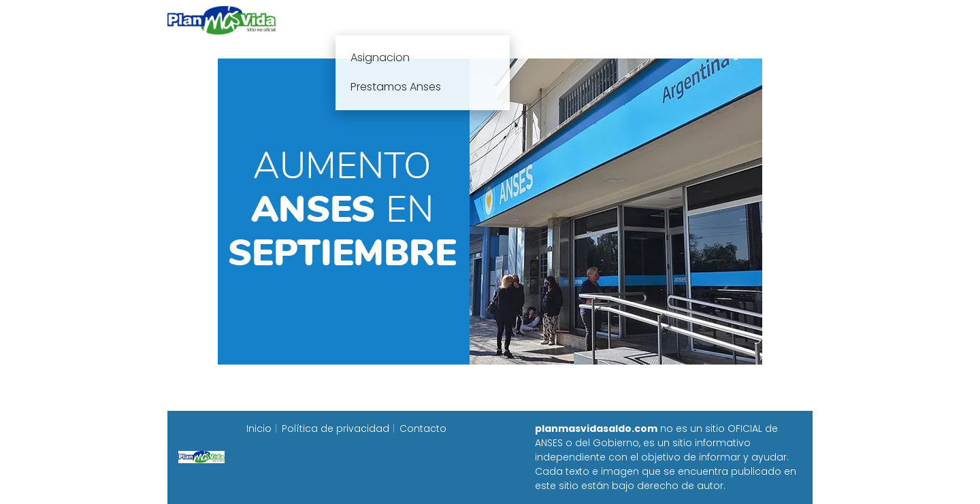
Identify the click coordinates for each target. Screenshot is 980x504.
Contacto (423, 429)
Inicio (339, 20)
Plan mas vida (410, 20)
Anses (483, 20)
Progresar (661, 20)
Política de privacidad (336, 429)
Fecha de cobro (573, 20)
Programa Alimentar (760, 20)
